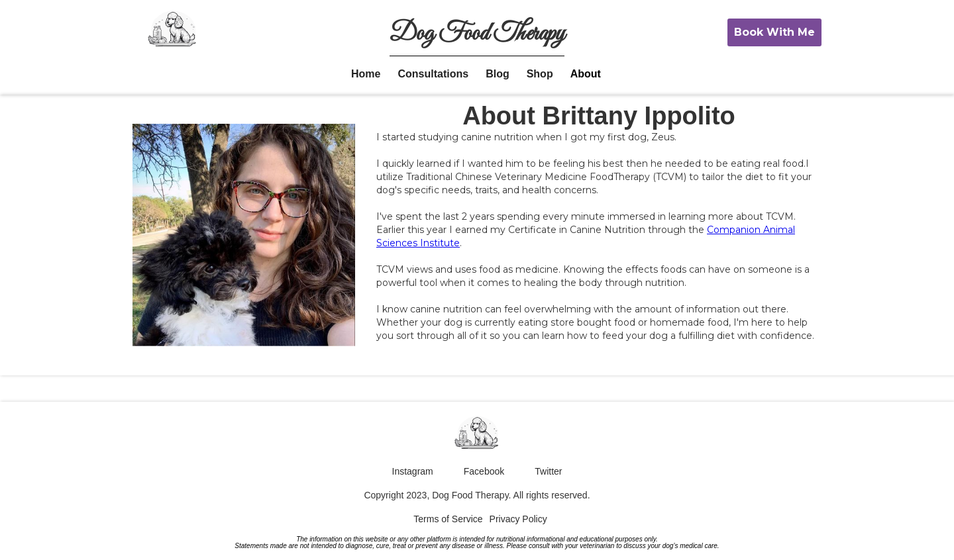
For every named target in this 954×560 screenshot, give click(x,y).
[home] (173, 31)
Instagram (413, 471)
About (586, 74)
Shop (540, 74)
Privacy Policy (518, 519)
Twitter (548, 471)
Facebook (484, 471)
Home (366, 74)
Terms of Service (448, 519)
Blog (498, 74)
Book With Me (774, 32)
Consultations (433, 74)
